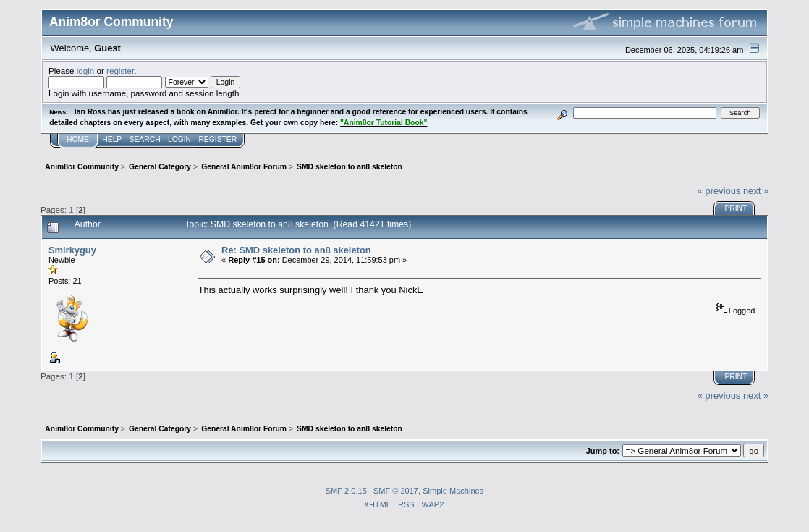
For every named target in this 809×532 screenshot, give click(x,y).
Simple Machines (453, 491)
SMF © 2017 (396, 491)
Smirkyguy (72, 250)
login (86, 71)
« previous (719, 191)
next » (756, 191)
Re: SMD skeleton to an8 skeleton (296, 250)
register (120, 71)
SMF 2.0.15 (346, 491)
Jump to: (603, 451)
